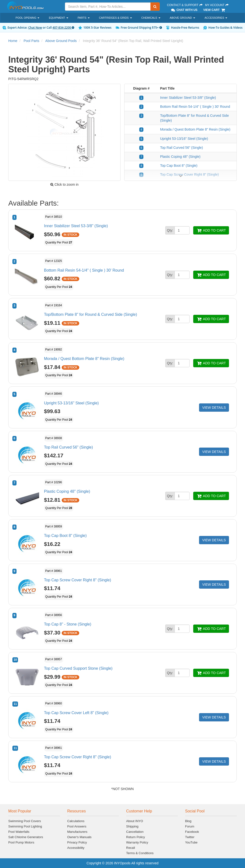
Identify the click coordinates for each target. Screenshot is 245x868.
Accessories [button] (216, 18)
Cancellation (135, 832)
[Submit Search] (155, 7)
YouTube (191, 842)
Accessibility (76, 848)
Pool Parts (31, 41)
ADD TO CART (211, 230)
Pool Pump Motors (21, 842)
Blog (188, 821)
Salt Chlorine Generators (26, 837)
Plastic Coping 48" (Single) (180, 157)
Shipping (132, 826)
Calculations (76, 821)
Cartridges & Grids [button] (115, 18)
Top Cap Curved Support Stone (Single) (78, 668)
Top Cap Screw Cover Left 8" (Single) (76, 713)
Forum (190, 826)
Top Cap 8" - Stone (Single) (68, 624)
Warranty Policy (137, 842)
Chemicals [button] (151, 18)
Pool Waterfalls (19, 832)
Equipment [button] (58, 18)
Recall (131, 848)
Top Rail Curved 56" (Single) (182, 148)
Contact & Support (185, 5)
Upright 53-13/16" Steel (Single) (184, 139)
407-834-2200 (63, 28)
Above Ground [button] (182, 18)
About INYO (135, 821)
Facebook (192, 832)
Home (13, 41)
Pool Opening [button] (27, 18)
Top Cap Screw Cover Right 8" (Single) (78, 580)
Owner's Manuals (79, 837)
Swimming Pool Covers (25, 821)
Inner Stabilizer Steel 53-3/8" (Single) (188, 98)
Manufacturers (77, 832)
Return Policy (136, 837)
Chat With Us (184, 10)
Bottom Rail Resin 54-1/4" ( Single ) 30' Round (195, 107)
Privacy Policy (77, 842)
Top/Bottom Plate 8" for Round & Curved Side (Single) (91, 314)
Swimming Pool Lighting (25, 826)
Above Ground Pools (61, 41)
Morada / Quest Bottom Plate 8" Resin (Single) (195, 129)
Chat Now (35, 28)
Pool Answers (77, 826)
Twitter (190, 837)
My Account (217, 5)
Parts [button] (83, 18)
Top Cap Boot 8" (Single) (179, 166)
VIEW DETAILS (214, 408)
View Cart (214, 10)
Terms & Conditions (140, 853)
